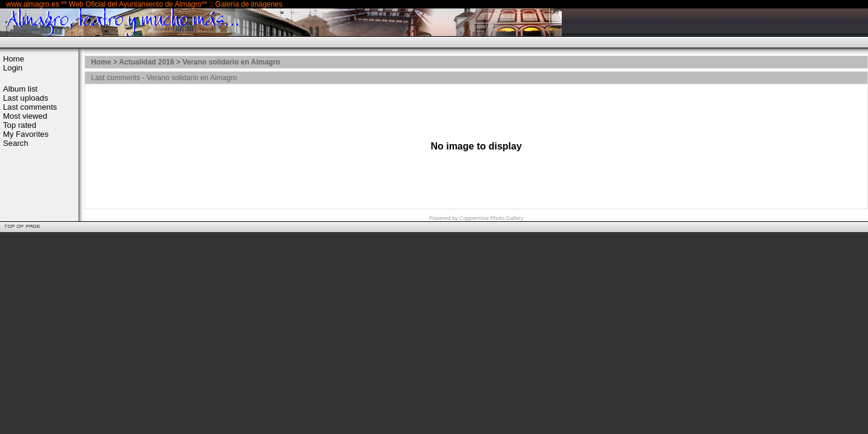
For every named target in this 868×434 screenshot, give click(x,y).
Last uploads (26, 98)
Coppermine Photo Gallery (491, 218)
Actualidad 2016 (147, 62)
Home (14, 59)
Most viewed (25, 116)
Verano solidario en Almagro (231, 62)
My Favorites (26, 134)
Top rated (20, 125)
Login (13, 68)
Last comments (30, 107)
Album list (20, 89)
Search (16, 143)
